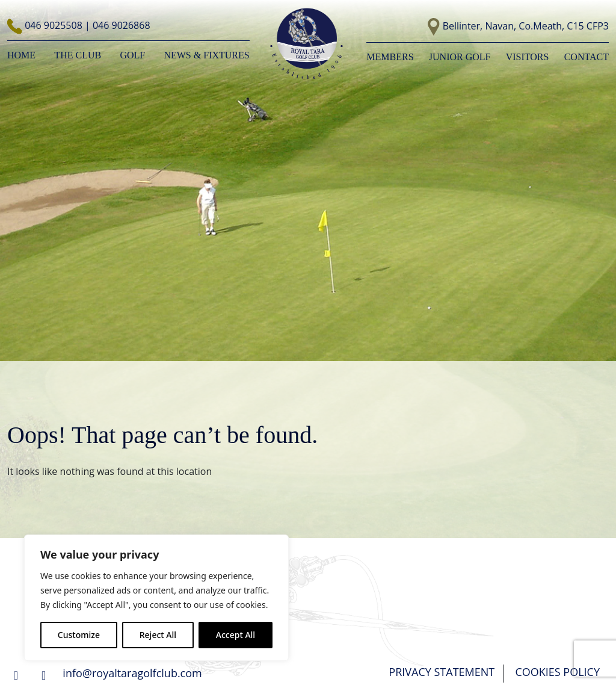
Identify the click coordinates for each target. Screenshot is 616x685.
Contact (587, 57)
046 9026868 (122, 25)
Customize (79, 635)
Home (21, 55)
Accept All (236, 635)
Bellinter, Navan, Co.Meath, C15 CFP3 (526, 26)
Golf (132, 55)
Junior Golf (460, 57)
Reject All (158, 635)
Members (390, 57)
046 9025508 (55, 25)
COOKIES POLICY (557, 672)
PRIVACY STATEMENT (442, 672)
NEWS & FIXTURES (206, 55)
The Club (78, 55)
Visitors (528, 57)
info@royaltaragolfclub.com (132, 673)
